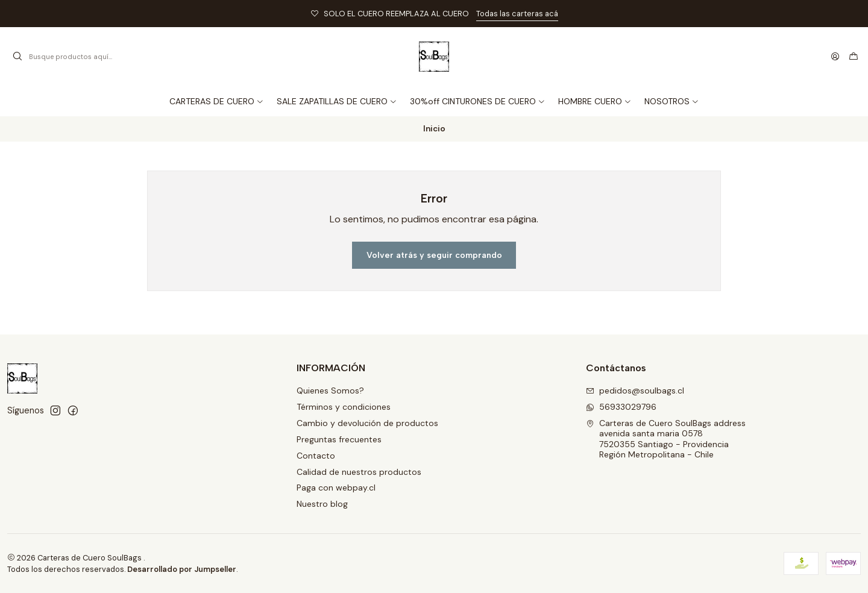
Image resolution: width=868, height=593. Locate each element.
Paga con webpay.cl (336, 488)
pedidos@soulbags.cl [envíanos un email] (635, 391)
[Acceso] (835, 57)
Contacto (316, 456)
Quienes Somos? (330, 391)
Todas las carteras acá (517, 14)
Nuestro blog (322, 504)
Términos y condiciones (344, 407)
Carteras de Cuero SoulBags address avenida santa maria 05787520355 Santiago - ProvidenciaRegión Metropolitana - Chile (666, 439)
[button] (672, 101)
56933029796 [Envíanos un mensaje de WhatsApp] (621, 407)
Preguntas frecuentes (339, 439)
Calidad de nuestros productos (359, 472)
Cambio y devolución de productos (367, 423)
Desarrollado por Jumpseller (182, 569)
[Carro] (854, 57)
